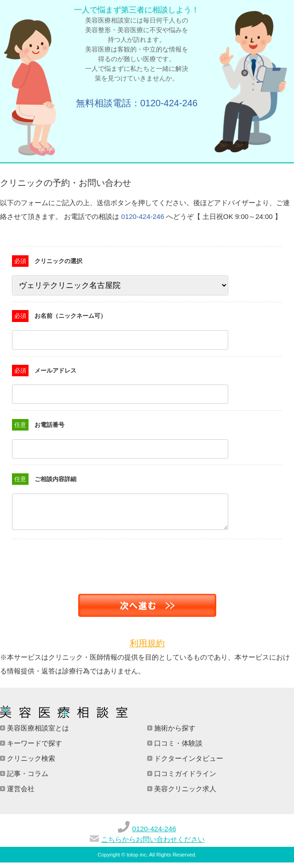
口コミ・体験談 (177, 749)
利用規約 (147, 649)
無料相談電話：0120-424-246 (137, 103)
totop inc (136, 860)
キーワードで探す (34, 749)
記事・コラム (27, 779)
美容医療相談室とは (37, 733)
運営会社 (20, 794)
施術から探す (174, 733)
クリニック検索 (30, 764)
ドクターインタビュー (188, 764)
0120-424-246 (142, 216)
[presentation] (70, 563)
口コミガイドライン (184, 779)
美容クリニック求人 (184, 794)
